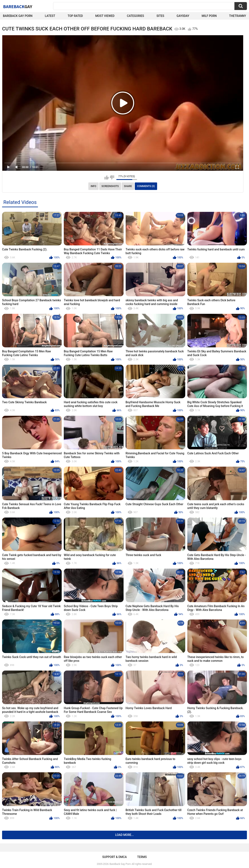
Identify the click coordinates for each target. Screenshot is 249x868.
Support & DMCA (114, 857)
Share (128, 186)
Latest (50, 16)
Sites (160, 16)
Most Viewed (105, 16)
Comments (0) (146, 186)
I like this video (107, 177)
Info (93, 186)
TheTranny (238, 16)
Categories (135, 16)
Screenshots (110, 186)
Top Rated (75, 16)
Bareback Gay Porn (18, 16)
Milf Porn (209, 16)
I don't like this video (112, 177)
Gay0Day (183, 16)
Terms (142, 857)
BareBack (18, 6)
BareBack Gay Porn (120, 864)
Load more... (124, 835)
